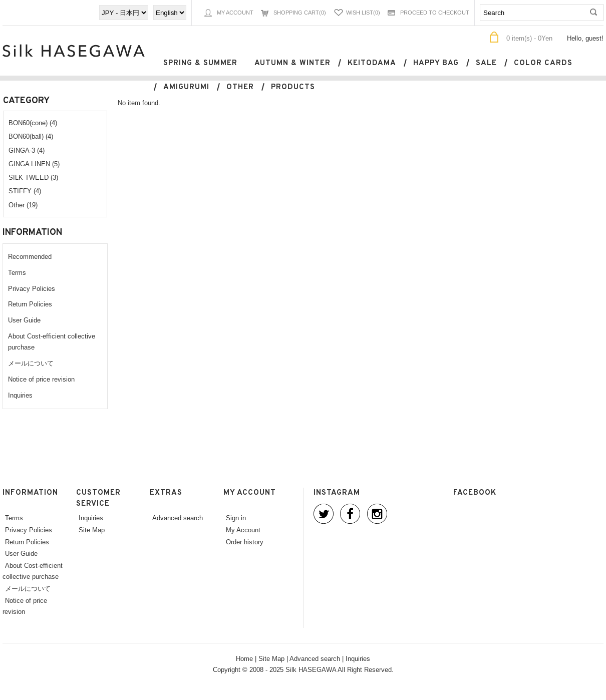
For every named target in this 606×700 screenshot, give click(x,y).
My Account (235, 13)
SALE (486, 63)
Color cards (543, 63)
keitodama (372, 63)
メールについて (31, 363)
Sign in (236, 518)
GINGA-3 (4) (27, 150)
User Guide (24, 320)
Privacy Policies (32, 288)
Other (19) (23, 205)
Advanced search (178, 518)
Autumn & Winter (292, 63)
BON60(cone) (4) (33, 123)
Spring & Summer (200, 63)
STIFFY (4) (25, 191)
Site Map (92, 530)
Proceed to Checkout (435, 13)
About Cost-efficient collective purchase (33, 571)
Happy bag (436, 63)
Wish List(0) (363, 13)
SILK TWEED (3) (33, 177)
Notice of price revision (41, 379)
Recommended (30, 256)
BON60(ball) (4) (31, 136)
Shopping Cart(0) (300, 13)
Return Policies (30, 304)
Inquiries (20, 395)
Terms (17, 272)
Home (244, 658)
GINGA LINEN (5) (34, 164)
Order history (245, 542)
